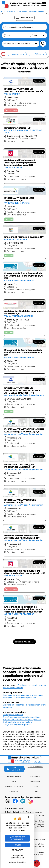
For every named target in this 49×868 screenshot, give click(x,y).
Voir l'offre (39, 81)
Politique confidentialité (14, 786)
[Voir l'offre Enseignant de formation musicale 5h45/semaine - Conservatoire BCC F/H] (24, 279)
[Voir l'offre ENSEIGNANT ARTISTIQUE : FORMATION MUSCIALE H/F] (24, 469)
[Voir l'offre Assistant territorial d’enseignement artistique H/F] (24, 318)
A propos (35, 786)
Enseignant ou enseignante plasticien (19, 697)
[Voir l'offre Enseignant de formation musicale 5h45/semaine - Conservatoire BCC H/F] (24, 356)
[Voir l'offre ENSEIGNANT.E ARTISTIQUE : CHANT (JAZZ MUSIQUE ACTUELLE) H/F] (24, 434)
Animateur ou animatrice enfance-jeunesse (22, 720)
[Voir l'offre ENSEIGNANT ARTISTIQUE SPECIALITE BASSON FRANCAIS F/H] (24, 95)
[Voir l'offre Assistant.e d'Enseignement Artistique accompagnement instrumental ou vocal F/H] (24, 166)
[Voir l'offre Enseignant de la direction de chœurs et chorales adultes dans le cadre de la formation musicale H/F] (24, 613)
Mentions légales (14, 776)
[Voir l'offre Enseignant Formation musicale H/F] (24, 242)
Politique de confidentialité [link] (17, 857)
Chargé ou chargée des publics (17, 724)
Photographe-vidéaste (13, 715)
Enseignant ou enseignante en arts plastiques (23, 695)
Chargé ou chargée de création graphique (21, 717)
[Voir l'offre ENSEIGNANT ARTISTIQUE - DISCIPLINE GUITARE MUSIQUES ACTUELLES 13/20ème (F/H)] (24, 396)
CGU (14, 781)
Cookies (35, 791)
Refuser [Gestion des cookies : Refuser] (17, 845)
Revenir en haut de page (24, 642)
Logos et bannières (35, 767)
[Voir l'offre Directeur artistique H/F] (24, 131)
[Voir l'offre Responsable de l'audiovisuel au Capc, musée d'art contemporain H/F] (24, 576)
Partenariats (35, 776)
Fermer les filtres (24, 18)
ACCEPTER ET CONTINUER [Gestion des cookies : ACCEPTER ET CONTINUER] (17, 838)
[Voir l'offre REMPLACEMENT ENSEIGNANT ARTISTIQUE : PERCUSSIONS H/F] (24, 540)
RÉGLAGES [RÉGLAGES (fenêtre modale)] (17, 850)
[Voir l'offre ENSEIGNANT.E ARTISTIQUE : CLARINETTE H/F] (24, 505)
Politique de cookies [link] (17, 862)
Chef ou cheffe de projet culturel (17, 722)
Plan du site (14, 791)
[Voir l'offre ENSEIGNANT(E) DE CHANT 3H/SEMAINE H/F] (24, 204)
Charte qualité (35, 781)
